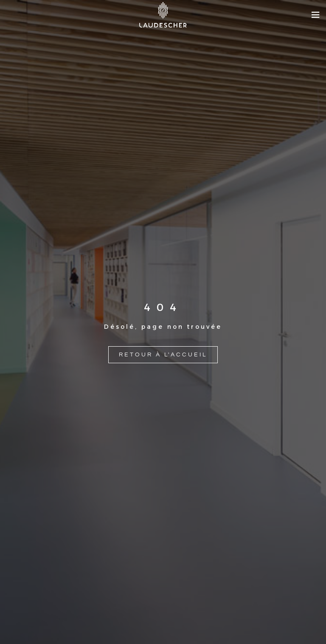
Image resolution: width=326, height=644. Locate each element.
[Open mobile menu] (315, 15)
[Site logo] (163, 15)
